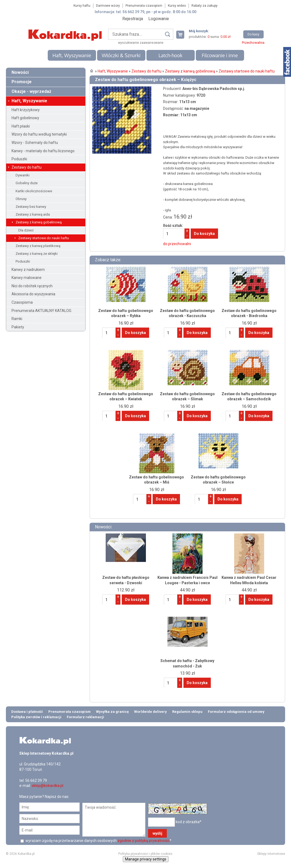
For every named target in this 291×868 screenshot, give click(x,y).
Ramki (17, 319)
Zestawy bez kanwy (31, 207)
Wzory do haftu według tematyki (39, 134)
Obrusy (21, 199)
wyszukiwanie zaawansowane (141, 43)
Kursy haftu (82, 6)
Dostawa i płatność (27, 712)
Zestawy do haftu (27, 167)
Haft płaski (21, 126)
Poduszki (19, 159)
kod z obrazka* (189, 822)
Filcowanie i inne (220, 55)
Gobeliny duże (27, 183)
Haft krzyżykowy (26, 110)
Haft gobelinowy (25, 118)
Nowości (20, 72)
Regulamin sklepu (187, 712)
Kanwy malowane (27, 278)
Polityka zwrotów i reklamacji (36, 717)
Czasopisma (22, 302)
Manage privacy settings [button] (146, 859)
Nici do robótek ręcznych (32, 286)
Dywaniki (23, 175)
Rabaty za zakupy (205, 6)
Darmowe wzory (108, 6)
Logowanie (159, 19)
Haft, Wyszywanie (72, 55)
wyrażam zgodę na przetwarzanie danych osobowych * (98, 841)
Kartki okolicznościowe (34, 191)
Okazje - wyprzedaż (31, 91)
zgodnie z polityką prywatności (143, 841)
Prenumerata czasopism (144, 6)
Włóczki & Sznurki (121, 55)
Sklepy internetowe (271, 854)
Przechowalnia (253, 43)
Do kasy (253, 34)
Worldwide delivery (150, 712)
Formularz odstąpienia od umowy (236, 712)
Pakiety (18, 327)
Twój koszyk (182, 34)
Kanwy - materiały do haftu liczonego (43, 151)
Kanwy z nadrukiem (28, 270)
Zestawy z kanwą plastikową (38, 246)
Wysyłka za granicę (112, 712)
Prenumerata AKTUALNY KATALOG (41, 311)
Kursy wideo (177, 6)
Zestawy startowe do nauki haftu (44, 238)
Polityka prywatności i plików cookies (145, 854)
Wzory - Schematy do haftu (35, 143)
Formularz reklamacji (85, 717)
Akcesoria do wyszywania (33, 294)
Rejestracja (133, 19)
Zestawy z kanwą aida (33, 214)
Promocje (22, 82)
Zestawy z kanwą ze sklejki (37, 254)
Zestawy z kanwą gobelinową (39, 222)
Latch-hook (170, 55)
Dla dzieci (26, 230)
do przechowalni (177, 244)
